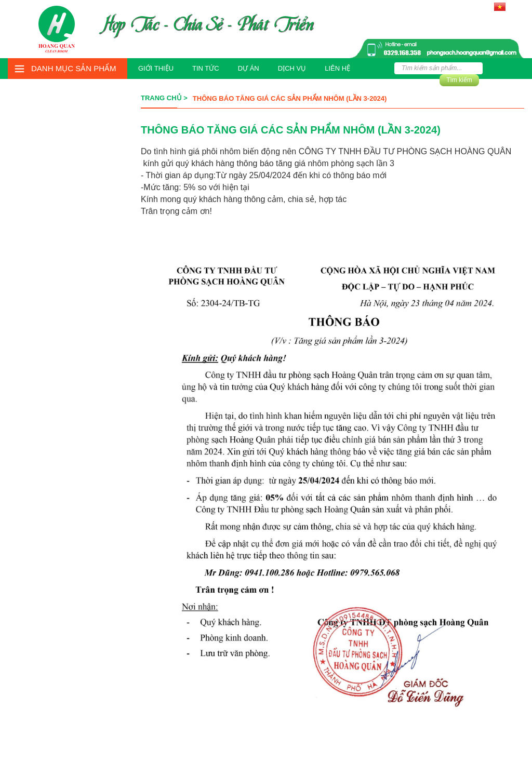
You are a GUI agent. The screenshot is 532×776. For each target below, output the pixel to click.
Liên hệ (337, 68)
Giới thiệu (156, 68)
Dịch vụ (292, 68)
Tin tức (206, 68)
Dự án (249, 68)
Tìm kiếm (459, 80)
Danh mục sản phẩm (74, 68)
